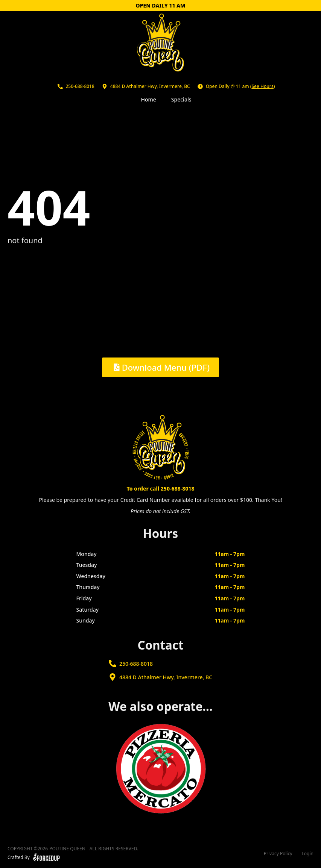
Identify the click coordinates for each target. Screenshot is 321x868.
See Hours (263, 86)
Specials (181, 99)
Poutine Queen (67, 849)
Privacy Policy (278, 854)
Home (149, 99)
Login (308, 854)
